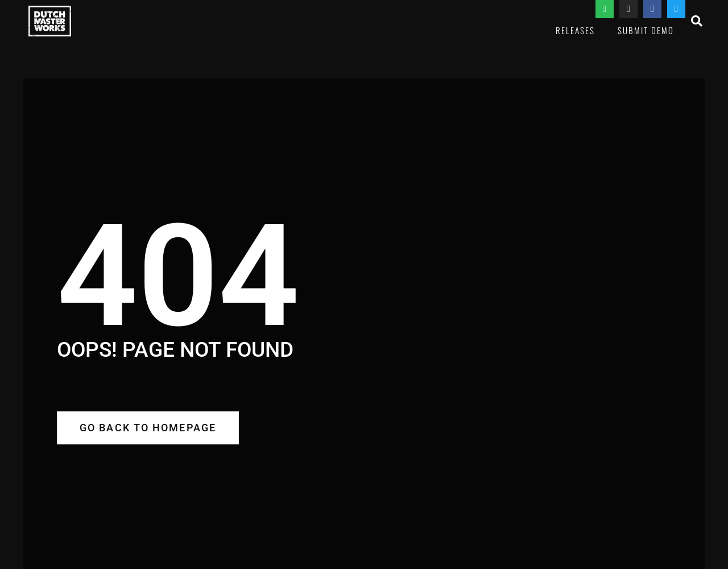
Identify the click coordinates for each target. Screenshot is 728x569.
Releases (575, 30)
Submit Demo (646, 30)
